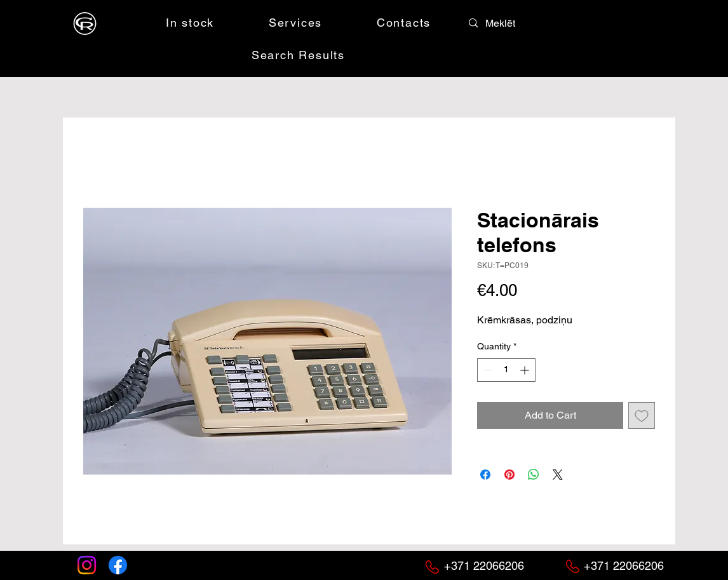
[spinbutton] (506, 370)
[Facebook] (118, 565)
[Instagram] (87, 565)
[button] (578, 22)
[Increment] (526, 370)
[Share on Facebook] (485, 475)
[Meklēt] (513, 24)
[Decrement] (487, 370)
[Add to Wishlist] (642, 415)
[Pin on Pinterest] (509, 475)
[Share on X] (558, 475)
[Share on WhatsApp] (534, 475)
